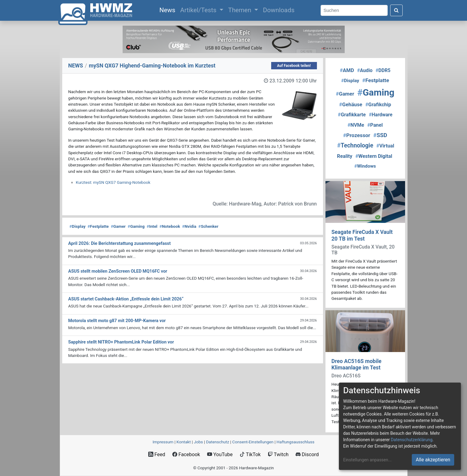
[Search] (354, 11)
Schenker (208, 226)
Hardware (381, 115)
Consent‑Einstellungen (253, 442)
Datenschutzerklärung (411, 440)
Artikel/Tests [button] (199, 10)
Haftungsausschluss (296, 442)
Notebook (170, 226)
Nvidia (189, 226)
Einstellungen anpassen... (367, 460)
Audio (365, 70)
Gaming (136, 226)
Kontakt (184, 442)
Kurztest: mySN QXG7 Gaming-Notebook (113, 182)
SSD (380, 135)
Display (78, 226)
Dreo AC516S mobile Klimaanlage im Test (357, 364)
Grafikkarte (352, 115)
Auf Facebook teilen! (294, 66)
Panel (375, 125)
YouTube (220, 454)
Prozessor (357, 135)
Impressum (163, 442)
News (169, 9)
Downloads (279, 10)
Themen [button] (241, 10)
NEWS (76, 66)
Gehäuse (351, 104)
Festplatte (98, 226)
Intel (152, 226)
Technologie (355, 145)
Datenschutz (217, 442)
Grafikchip (378, 105)
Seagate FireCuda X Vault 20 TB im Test (362, 235)
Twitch (278, 454)
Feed (157, 454)
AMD (347, 70)
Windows (365, 166)
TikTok (250, 454)
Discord (307, 454)
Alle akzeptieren (433, 460)
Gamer (118, 226)
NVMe (356, 125)
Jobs (198, 442)
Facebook (186, 454)
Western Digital (374, 156)
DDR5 (383, 70)
